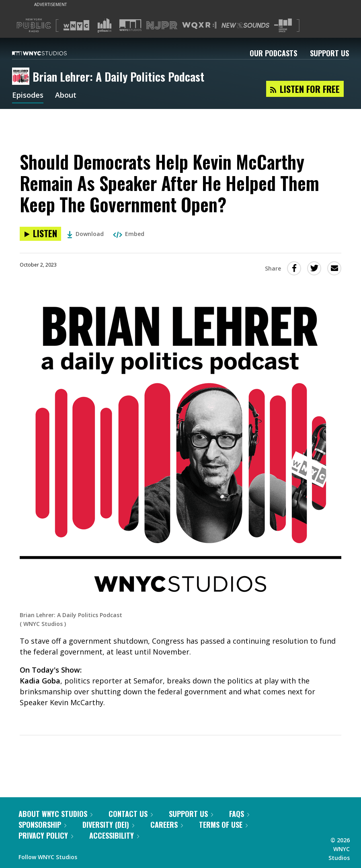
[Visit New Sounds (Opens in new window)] (245, 25)
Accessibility (114, 835)
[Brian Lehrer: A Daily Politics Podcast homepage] (22, 77)
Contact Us (131, 814)
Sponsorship (42, 825)
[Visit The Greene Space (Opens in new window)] (283, 26)
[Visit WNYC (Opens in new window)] (76, 25)
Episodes (28, 96)
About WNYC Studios (55, 814)
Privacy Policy (46, 835)
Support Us (329, 53)
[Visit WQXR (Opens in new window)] (199, 26)
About (66, 96)
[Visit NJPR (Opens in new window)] (162, 26)
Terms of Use (223, 825)
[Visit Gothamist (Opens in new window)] (105, 25)
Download (85, 234)
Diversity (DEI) (108, 825)
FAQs (239, 814)
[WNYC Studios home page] (49, 53)
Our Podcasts (273, 53)
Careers (167, 825)
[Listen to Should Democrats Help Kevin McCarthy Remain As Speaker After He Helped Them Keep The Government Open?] (40, 234)
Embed (129, 234)
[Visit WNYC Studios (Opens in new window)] (130, 25)
